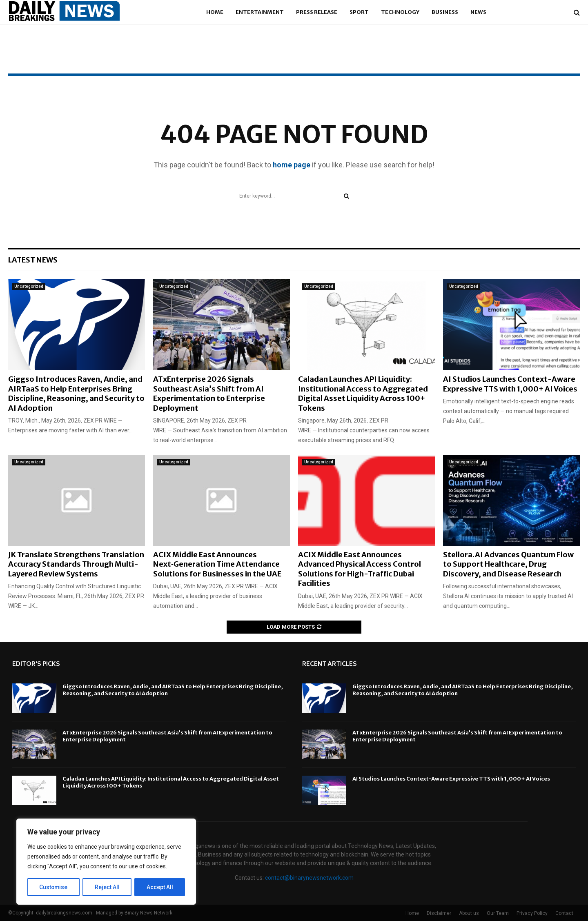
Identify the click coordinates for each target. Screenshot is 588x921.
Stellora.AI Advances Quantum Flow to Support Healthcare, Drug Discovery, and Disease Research (508, 564)
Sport (359, 12)
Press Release (317, 12)
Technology (400, 12)
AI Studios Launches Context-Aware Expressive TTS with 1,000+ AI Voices (510, 384)
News (478, 12)
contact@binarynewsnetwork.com (309, 878)
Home (215, 12)
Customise (54, 887)
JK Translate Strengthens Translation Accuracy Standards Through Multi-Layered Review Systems (76, 564)
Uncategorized (29, 286)
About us (469, 913)
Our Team (498, 913)
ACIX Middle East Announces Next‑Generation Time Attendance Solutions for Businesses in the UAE (217, 564)
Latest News (33, 260)
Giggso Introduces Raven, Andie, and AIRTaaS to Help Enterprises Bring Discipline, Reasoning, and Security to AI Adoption (76, 393)
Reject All (108, 887)
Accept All (160, 887)
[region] (106, 862)
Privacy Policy (532, 913)
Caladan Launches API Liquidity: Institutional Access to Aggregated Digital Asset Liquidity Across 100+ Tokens (363, 393)
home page (292, 165)
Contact (564, 913)
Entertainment (260, 12)
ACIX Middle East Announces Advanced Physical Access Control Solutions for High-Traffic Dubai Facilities (360, 569)
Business (445, 12)
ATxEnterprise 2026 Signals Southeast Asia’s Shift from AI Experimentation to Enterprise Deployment (209, 393)
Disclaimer (439, 913)
